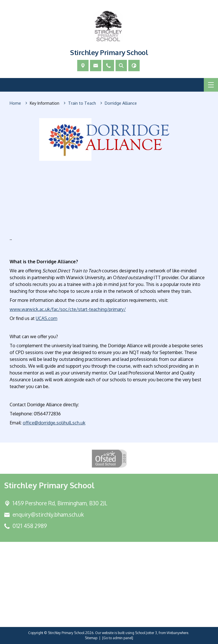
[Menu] (211, 85)
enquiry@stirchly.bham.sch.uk (48, 514)
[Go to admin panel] (118, 638)
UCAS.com (47, 318)
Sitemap (91, 638)
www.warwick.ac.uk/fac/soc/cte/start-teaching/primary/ (68, 309)
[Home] (15, 103)
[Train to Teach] (82, 103)
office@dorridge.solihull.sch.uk (54, 423)
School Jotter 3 (146, 633)
